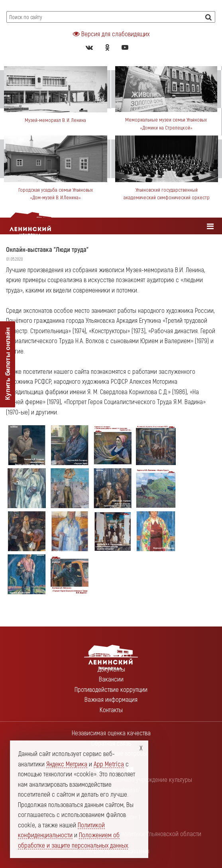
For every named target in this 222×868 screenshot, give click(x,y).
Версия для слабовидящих (111, 33)
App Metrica (109, 764)
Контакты (111, 709)
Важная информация (111, 699)
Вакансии (111, 679)
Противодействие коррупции (111, 689)
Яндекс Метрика (67, 764)
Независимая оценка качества (111, 732)
